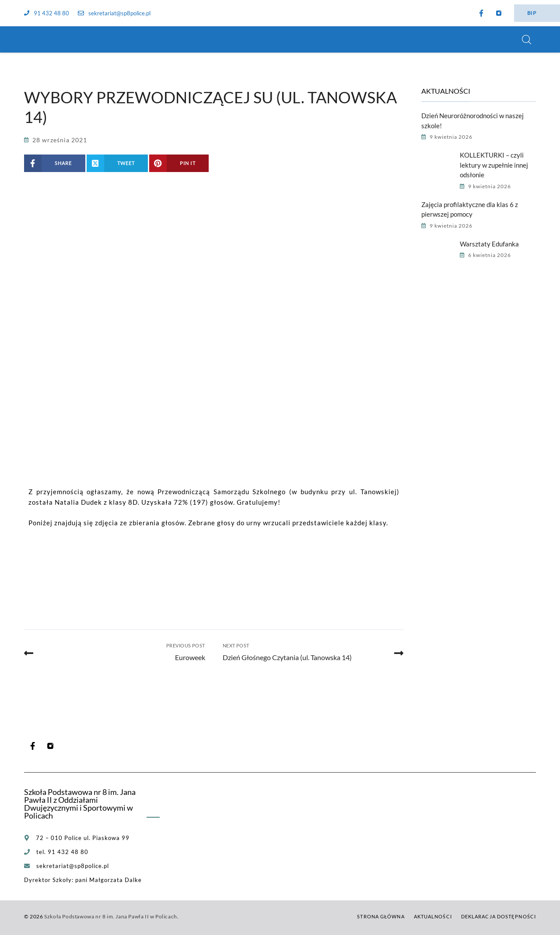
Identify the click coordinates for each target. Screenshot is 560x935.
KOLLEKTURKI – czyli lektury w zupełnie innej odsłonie (494, 165)
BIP (532, 13)
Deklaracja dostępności (499, 916)
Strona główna (381, 916)
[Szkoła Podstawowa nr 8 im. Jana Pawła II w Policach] (35, 39)
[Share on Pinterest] (179, 163)
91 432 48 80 (47, 13)
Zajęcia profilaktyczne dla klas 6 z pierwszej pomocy (470, 209)
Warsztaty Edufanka (489, 244)
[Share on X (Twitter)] (117, 163)
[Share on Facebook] (55, 163)
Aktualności (433, 916)
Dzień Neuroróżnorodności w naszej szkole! (472, 121)
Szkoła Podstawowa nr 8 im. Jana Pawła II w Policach (111, 916)
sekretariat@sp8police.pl (114, 13)
